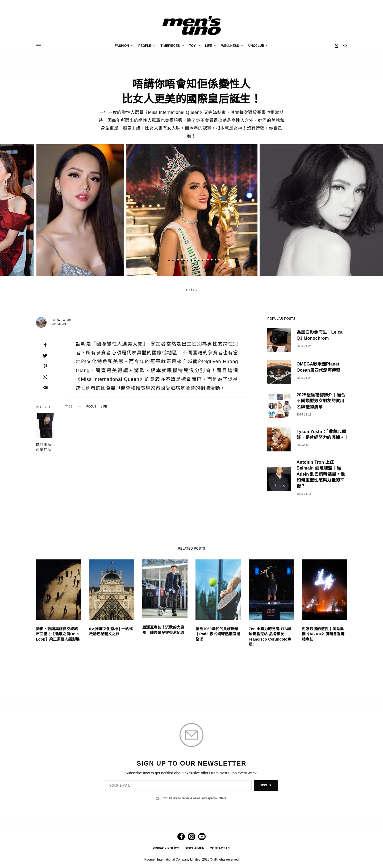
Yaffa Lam (64, 320)
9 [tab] (204, 260)
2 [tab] (178, 260)
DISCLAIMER (195, 848)
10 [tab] (208, 260)
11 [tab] (212, 260)
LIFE (104, 407)
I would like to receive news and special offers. (195, 798)
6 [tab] (193, 260)
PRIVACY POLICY (166, 848)
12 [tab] (215, 260)
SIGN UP (266, 785)
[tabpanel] (192, 210)
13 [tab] (219, 260)
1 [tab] (174, 260)
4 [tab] (186, 260)
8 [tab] (201, 260)
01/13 (191, 290)
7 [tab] (197, 260)
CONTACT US (220, 848)
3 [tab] (182, 260)
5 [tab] (189, 260)
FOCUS (91, 407)
